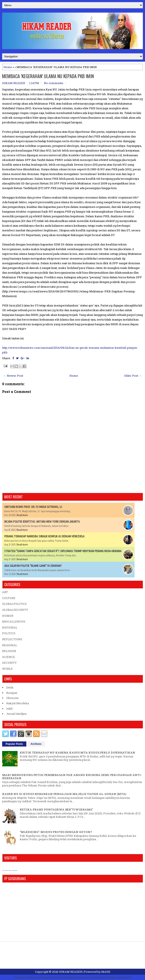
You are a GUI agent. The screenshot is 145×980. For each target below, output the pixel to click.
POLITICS (9, 633)
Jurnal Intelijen (16, 714)
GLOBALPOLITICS (14, 604)
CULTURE (9, 598)
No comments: (54, 83)
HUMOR (8, 616)
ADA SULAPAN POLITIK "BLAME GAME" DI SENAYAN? (33, 566)
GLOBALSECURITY (15, 610)
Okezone (12, 698)
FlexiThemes (32, 977)
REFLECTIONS (12, 639)
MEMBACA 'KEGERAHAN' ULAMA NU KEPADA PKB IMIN (48, 76)
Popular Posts (14, 744)
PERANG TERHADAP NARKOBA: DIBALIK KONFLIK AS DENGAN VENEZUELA (44, 536)
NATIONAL (10, 627)
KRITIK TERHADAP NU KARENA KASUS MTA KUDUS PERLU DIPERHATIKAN (77, 752)
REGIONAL (10, 645)
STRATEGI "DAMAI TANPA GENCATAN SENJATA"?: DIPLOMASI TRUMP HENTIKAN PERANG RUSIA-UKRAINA (63, 551)
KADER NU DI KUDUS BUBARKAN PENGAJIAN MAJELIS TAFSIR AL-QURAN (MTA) (64, 794)
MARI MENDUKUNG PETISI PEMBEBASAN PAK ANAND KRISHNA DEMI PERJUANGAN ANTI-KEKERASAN (72, 777)
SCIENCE (9, 657)
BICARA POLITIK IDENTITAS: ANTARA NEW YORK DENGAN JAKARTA (42, 522)
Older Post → (133, 376)
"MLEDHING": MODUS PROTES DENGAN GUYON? (56, 832)
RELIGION (9, 651)
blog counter (15, 870)
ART (5, 592)
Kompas (12, 693)
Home (8, 67)
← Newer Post (13, 376)
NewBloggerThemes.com (76, 977)
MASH (106, 972)
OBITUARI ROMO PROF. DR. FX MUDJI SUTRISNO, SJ (33, 507)
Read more (22, 515)
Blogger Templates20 (120, 977)
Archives (36, 744)
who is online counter (7, 870)
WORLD (7, 669)
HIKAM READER (71, 972)
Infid (9, 709)
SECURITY (9, 663)
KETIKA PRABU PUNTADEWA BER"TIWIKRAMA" (56, 809)
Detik (10, 687)
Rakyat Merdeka (18, 703)
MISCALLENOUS (14, 621)
